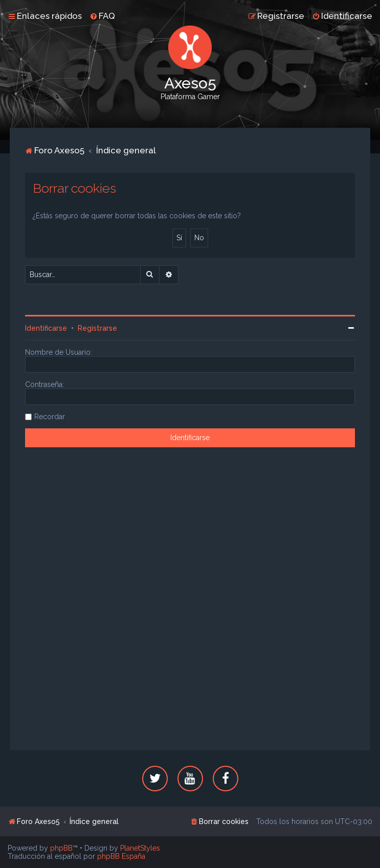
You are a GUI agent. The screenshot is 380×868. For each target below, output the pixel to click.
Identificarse (46, 328)
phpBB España (121, 856)
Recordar (50, 417)
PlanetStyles (140, 848)
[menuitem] (102, 16)
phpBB (61, 848)
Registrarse (97, 328)
